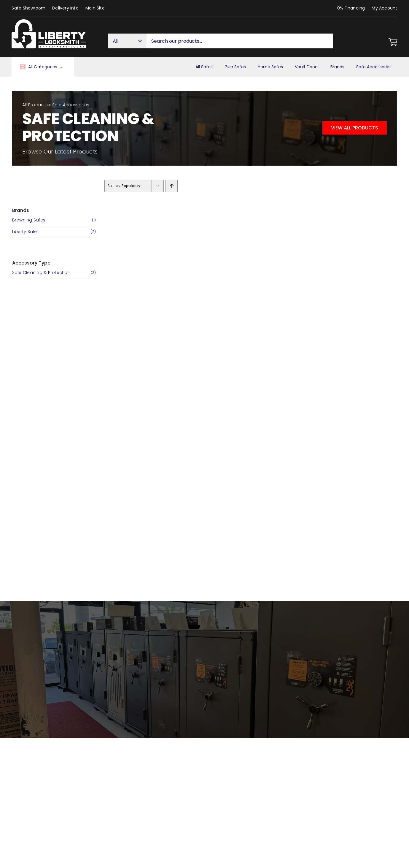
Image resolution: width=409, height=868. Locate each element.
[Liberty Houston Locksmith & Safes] (49, 22)
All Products (35, 105)
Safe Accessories (71, 105)
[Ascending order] (172, 186)
